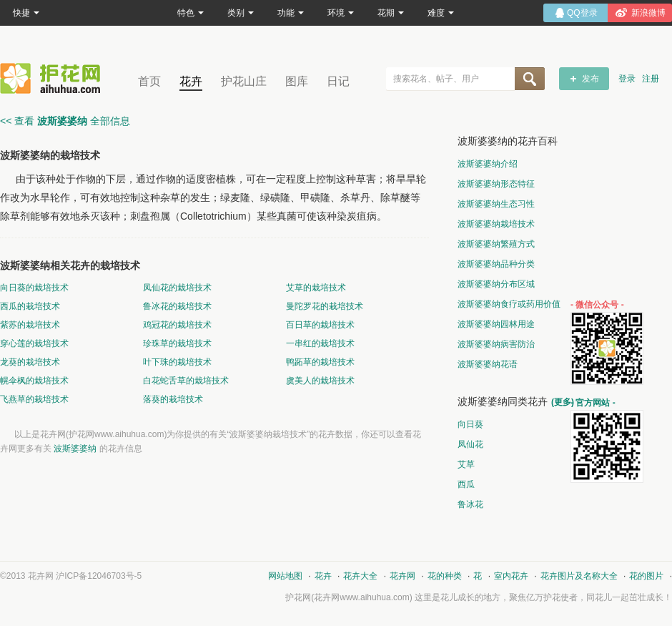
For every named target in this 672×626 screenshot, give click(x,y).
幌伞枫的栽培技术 (34, 381)
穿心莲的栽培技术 (34, 343)
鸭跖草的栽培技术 (320, 362)
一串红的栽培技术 (320, 343)
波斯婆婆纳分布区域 (496, 284)
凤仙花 (470, 444)
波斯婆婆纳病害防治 (496, 344)
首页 (149, 81)
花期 (391, 13)
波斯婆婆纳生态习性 (496, 204)
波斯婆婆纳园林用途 (496, 324)
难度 (441, 13)
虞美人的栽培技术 (320, 381)
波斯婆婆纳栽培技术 (496, 224)
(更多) (563, 402)
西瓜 (466, 484)
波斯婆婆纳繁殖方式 (496, 244)
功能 (291, 13)
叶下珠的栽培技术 (177, 362)
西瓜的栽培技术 (30, 306)
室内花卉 (511, 576)
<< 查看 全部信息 (65, 121)
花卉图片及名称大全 (579, 576)
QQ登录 (582, 13)
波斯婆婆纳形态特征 (496, 184)
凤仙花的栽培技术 (177, 288)
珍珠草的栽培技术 (177, 343)
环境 (341, 13)
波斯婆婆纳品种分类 (496, 264)
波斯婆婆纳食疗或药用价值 (509, 304)
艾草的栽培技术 (316, 288)
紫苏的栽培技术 (30, 325)
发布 (591, 79)
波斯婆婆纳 (75, 449)
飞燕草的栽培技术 (34, 399)
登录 (627, 79)
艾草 (466, 464)
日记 (338, 81)
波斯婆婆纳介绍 (488, 164)
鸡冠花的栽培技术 (177, 325)
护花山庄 (244, 81)
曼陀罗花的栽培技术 (325, 306)
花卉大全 (360, 576)
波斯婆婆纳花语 (488, 364)
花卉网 (54, 78)
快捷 (26, 13)
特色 (191, 13)
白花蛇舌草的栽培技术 (186, 381)
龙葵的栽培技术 (30, 362)
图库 (297, 81)
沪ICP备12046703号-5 (99, 576)
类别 (241, 13)
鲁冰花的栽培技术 (177, 306)
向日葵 (470, 424)
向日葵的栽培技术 (34, 288)
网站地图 (285, 576)
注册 (651, 79)
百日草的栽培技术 (320, 325)
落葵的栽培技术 (173, 399)
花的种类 (445, 576)
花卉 (191, 81)
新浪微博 (648, 13)
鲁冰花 (470, 504)
